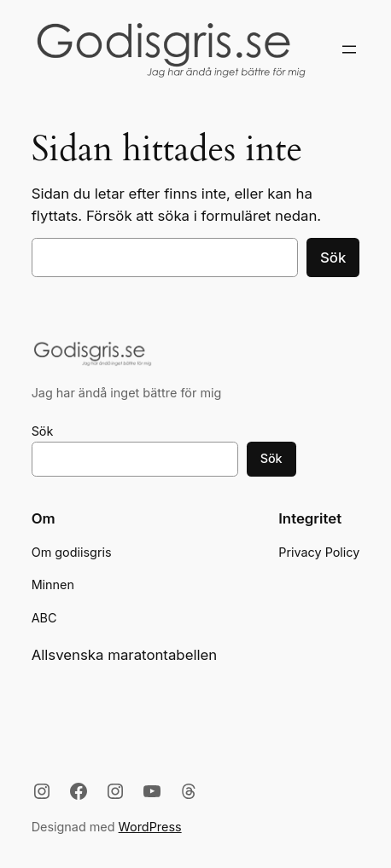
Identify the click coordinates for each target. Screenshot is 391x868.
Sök (333, 258)
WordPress (150, 827)
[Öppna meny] (349, 49)
